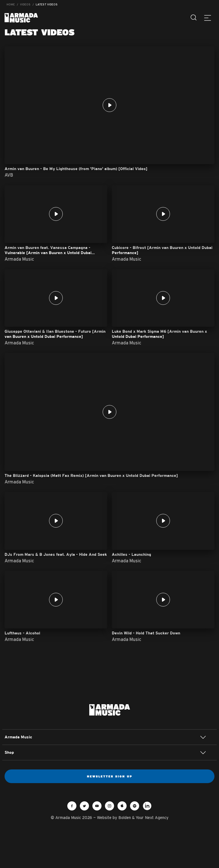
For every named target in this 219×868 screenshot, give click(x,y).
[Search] (194, 18)
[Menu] (208, 18)
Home (11, 4)
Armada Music (21, 18)
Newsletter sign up (110, 776)
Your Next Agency (152, 818)
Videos (25, 4)
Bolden (125, 818)
